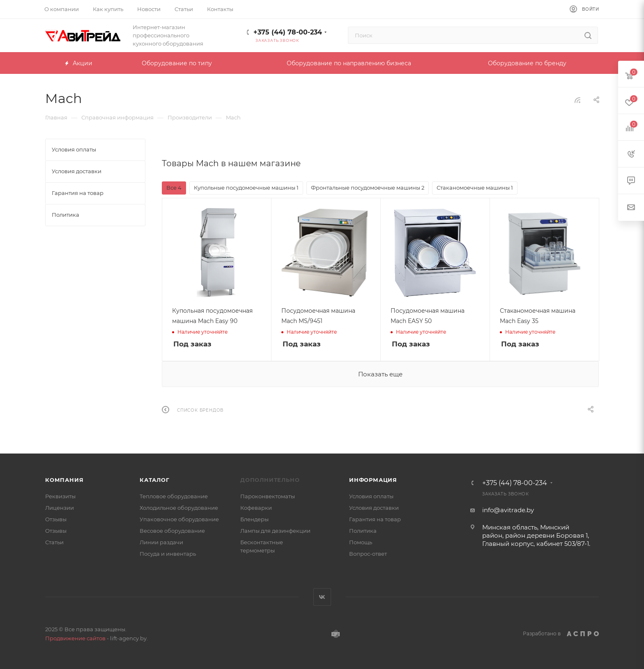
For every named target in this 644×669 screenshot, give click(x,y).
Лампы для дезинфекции (275, 531)
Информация (373, 480)
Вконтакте (322, 597)
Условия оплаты (371, 496)
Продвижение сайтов (75, 638)
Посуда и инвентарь (168, 554)
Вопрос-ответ (368, 554)
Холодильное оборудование (179, 508)
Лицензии (60, 508)
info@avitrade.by (508, 510)
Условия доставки (374, 508)
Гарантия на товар (375, 519)
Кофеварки (256, 508)
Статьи (54, 542)
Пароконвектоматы (268, 496)
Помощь (361, 542)
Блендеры (254, 519)
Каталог (155, 480)
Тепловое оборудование (174, 496)
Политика (363, 531)
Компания (64, 480)
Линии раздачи (161, 542)
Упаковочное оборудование (179, 519)
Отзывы (56, 519)
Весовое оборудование (172, 531)
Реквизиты (60, 496)
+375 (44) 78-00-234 (288, 32)
